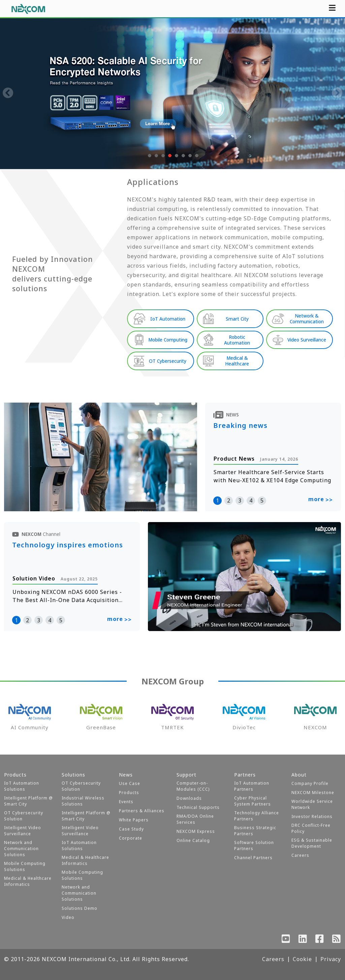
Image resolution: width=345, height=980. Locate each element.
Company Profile (310, 783)
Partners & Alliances (142, 811)
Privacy (331, 959)
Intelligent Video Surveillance (23, 831)
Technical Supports (198, 807)
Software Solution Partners (254, 846)
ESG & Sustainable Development (312, 843)
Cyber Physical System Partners (253, 801)
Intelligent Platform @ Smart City (28, 801)
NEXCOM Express (196, 831)
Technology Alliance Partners (257, 816)
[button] (149, 156)
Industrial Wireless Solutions (83, 801)
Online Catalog (193, 840)
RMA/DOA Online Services (195, 819)
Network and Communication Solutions (21, 849)
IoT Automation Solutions (22, 786)
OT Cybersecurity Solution (24, 816)
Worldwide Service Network (312, 804)
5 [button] (262, 500)
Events (126, 802)
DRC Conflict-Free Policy (311, 828)
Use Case (130, 783)
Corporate (131, 838)
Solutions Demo (80, 908)
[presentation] (8, 93)
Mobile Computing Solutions (25, 866)
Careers (300, 855)
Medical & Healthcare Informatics (28, 881)
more (321, 500)
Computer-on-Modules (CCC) (193, 786)
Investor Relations (312, 816)
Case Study (131, 829)
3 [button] (240, 500)
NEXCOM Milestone (313, 793)
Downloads (189, 798)
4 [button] (251, 500)
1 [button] (217, 500)
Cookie (302, 959)
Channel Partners (253, 858)
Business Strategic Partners (255, 831)
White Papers (134, 820)
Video (68, 917)
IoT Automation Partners (252, 786)
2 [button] (229, 500)
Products (129, 793)
